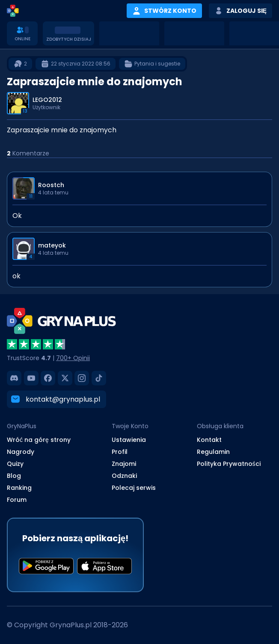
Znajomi (124, 464)
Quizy (15, 464)
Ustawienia (129, 440)
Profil (120, 452)
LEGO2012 (47, 100)
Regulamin (213, 452)
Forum (17, 500)
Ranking (19, 488)
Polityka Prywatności (229, 464)
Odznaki (124, 476)
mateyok (52, 245)
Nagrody (21, 452)
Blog (14, 476)
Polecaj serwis (134, 488)
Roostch (51, 185)
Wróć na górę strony (39, 440)
